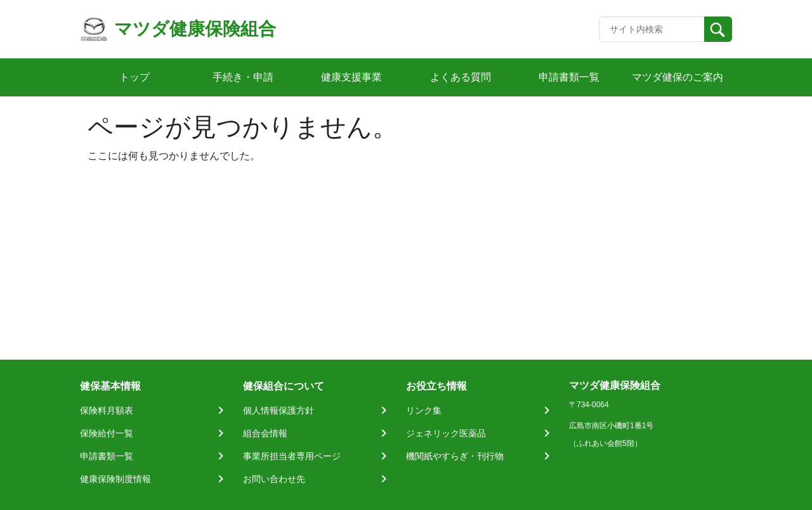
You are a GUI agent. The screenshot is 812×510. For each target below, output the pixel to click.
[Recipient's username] (652, 29)
